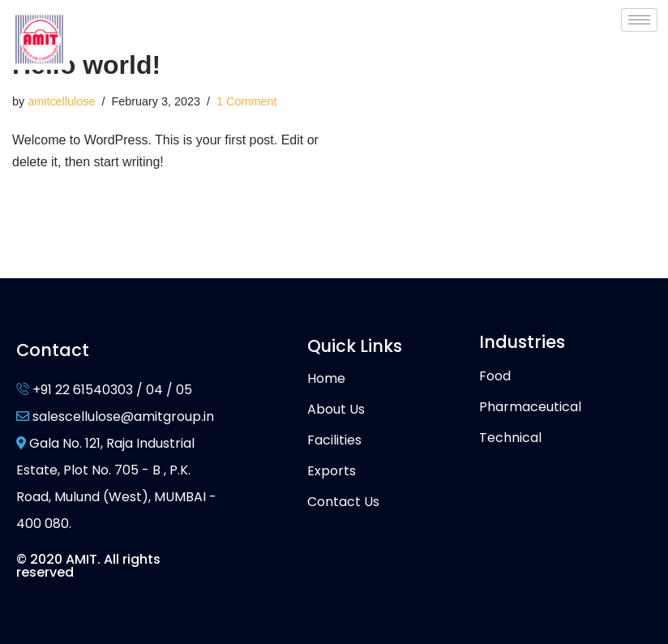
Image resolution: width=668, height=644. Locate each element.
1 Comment (246, 101)
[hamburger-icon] (639, 20)
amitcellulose (61, 101)
